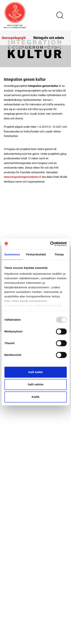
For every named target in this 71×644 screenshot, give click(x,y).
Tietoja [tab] (59, 254)
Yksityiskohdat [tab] (36, 254)
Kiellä (35, 397)
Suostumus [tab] (12, 254)
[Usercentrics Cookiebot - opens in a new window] (51, 244)
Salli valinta (35, 384)
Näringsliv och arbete (49, 38)
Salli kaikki (35, 372)
